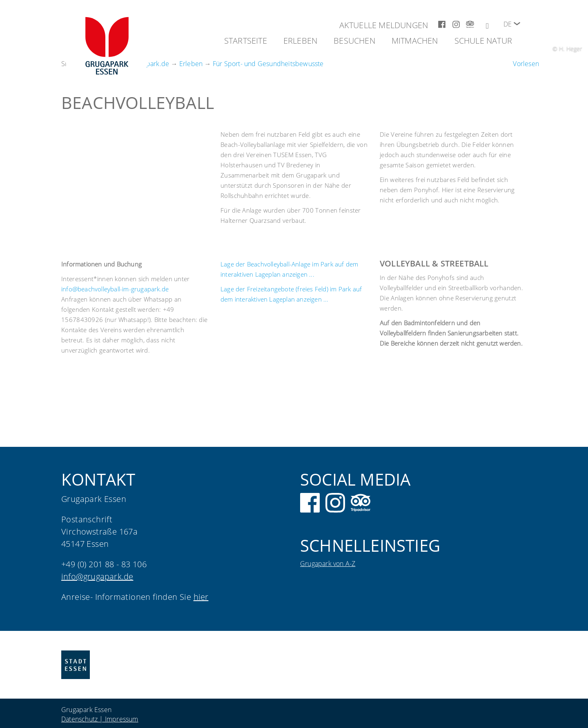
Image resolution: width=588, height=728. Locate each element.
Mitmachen (415, 41)
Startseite (246, 41)
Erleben (300, 41)
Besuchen (354, 41)
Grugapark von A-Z (328, 564)
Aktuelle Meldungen (384, 25)
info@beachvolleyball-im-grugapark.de (115, 289)
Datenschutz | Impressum (100, 719)
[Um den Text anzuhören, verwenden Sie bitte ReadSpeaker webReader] (526, 64)
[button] (517, 24)
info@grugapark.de (97, 576)
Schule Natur (483, 41)
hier (201, 597)
